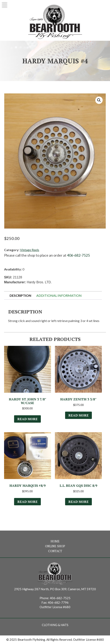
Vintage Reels (30, 250)
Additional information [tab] (59, 295)
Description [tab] (20, 295)
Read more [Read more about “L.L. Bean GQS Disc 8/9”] (78, 502)
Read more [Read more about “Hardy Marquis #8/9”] (27, 502)
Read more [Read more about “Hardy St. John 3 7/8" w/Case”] (27, 419)
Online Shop (55, 546)
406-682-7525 (78, 255)
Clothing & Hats (55, 625)
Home (55, 541)
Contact (55, 551)
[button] (99, 100)
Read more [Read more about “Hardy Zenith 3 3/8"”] (78, 415)
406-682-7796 (58, 603)
